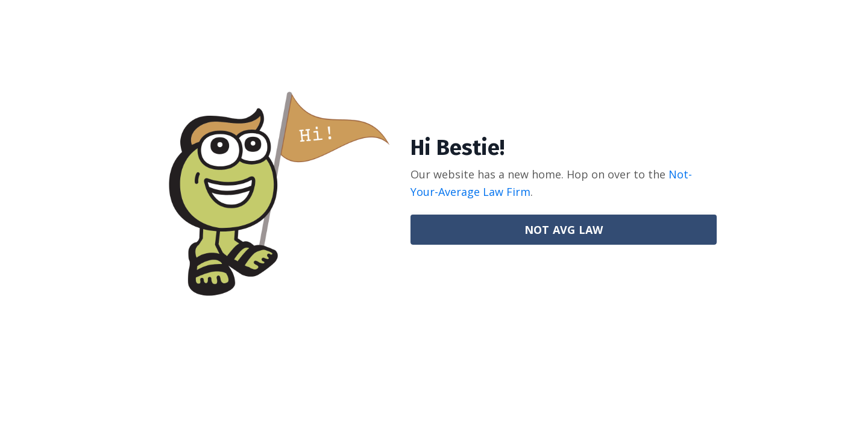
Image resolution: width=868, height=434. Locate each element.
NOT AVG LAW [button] (564, 230)
